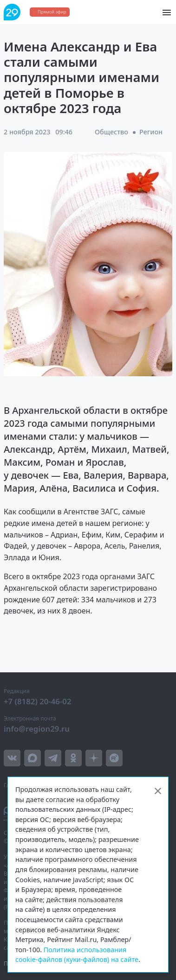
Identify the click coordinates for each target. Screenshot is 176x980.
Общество (111, 132)
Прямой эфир (52, 12)
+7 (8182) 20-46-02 (38, 701)
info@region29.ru (37, 729)
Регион (151, 132)
